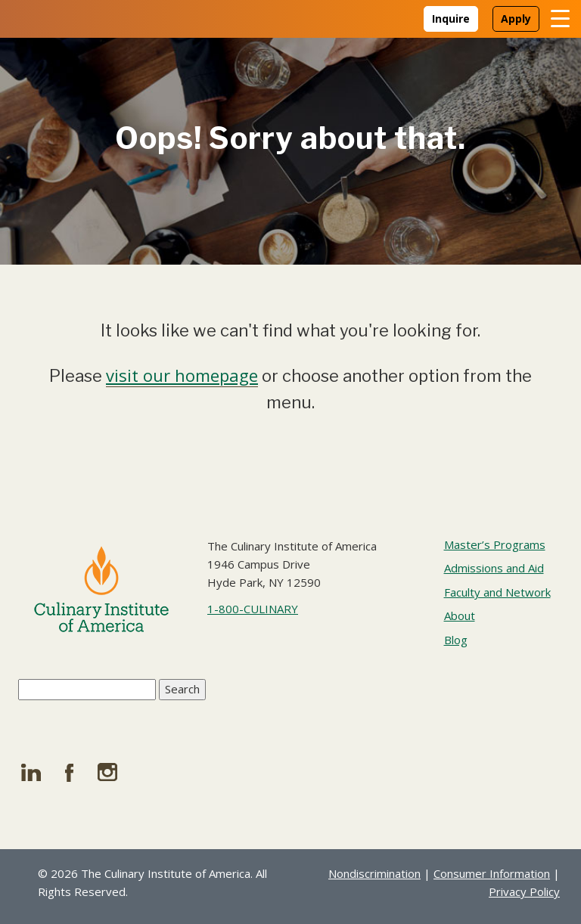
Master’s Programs (495, 544)
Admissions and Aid (494, 568)
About (460, 615)
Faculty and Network (497, 592)
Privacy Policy (524, 891)
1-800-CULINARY (253, 609)
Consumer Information (492, 873)
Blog (456, 640)
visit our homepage (182, 375)
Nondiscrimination (374, 873)
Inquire (451, 19)
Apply (516, 19)
